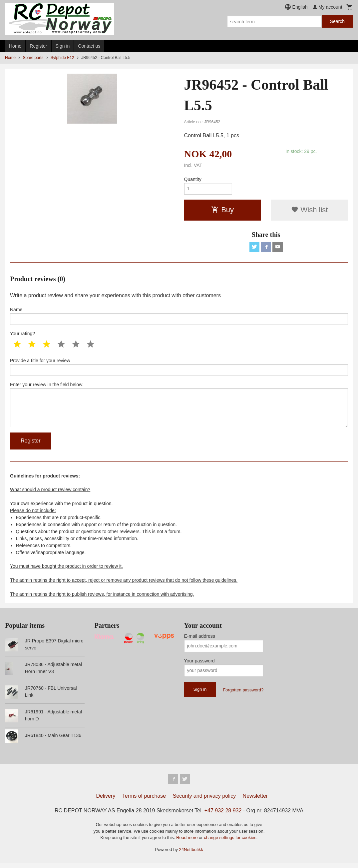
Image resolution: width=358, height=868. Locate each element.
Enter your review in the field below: (179, 408)
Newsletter (255, 801)
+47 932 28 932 (223, 816)
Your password (199, 665)
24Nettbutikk (191, 855)
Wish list (309, 211)
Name (179, 318)
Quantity (193, 179)
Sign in (63, 46)
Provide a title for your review (179, 369)
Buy (222, 211)
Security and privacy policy (204, 801)
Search (337, 21)
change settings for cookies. (231, 843)
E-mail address (200, 641)
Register (38, 46)
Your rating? (22, 336)
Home (15, 46)
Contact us (89, 46)
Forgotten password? (243, 695)
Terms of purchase (144, 801)
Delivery (106, 801)
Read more (187, 843)
